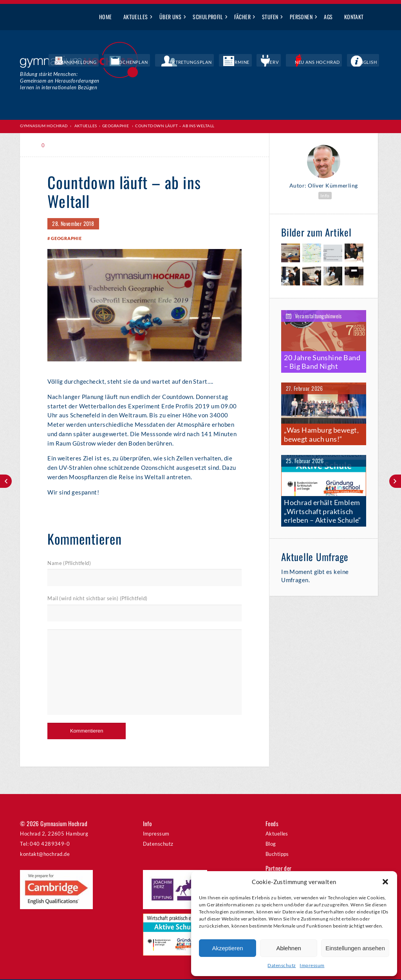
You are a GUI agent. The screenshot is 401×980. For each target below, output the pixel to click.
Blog (271, 845)
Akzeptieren (227, 948)
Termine (270, 63)
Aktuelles (136, 17)
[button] (385, 882)
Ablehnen (288, 948)
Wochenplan (184, 63)
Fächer (242, 17)
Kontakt (354, 17)
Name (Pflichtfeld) (69, 564)
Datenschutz (282, 965)
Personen (301, 17)
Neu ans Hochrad (332, 63)
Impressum (312, 965)
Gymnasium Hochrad (44, 126)
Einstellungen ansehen (355, 948)
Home (106, 17)
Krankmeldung (140, 63)
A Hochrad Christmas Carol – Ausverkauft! (6, 481)
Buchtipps (277, 854)
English (372, 63)
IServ (295, 63)
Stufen (270, 17)
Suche (375, 17)
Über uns (171, 17)
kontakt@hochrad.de (45, 854)
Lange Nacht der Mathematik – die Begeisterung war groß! (395, 481)
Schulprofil (208, 17)
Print (65, 145)
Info (325, 195)
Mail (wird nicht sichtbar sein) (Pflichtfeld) (97, 599)
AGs (328, 17)
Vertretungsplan (230, 63)
